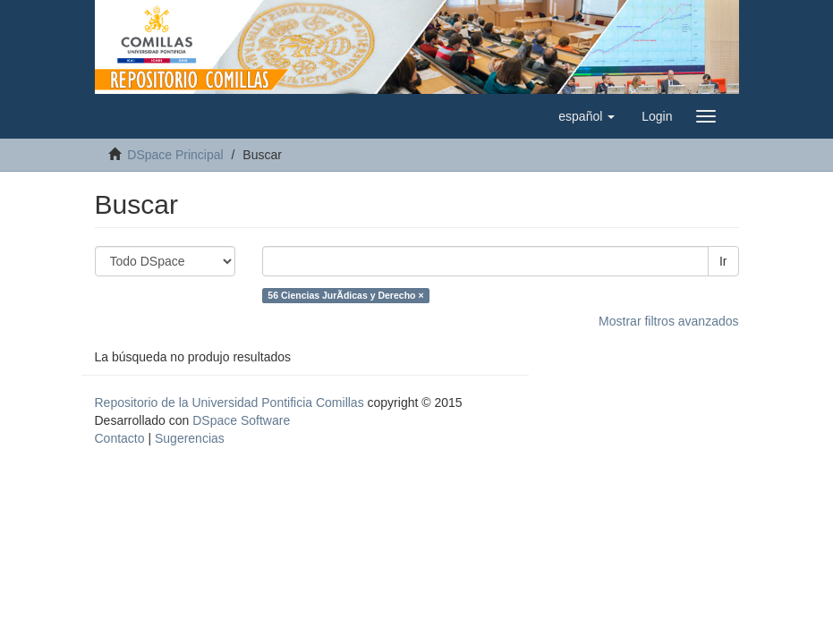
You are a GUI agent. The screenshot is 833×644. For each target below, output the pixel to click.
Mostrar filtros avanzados (668, 321)
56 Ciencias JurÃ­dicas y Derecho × (345, 295)
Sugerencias (190, 438)
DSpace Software (241, 420)
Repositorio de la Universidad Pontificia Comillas (229, 402)
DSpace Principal (175, 155)
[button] (586, 116)
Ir (723, 261)
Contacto (120, 438)
